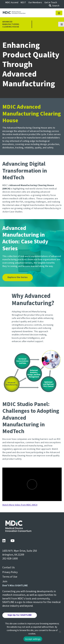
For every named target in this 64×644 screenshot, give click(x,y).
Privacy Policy (10, 572)
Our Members (35, 3)
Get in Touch (51, 3)
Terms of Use (10, 577)
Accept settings (33, 639)
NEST (23, 3)
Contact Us (9, 567)
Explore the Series (18, 277)
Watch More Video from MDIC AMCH (20, 505)
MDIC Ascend (12, 3)
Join (5, 581)
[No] (60, 632)
